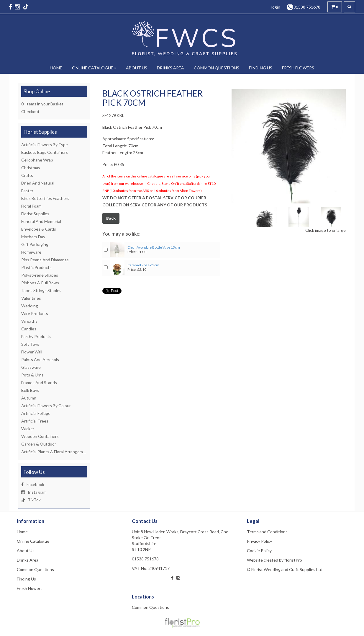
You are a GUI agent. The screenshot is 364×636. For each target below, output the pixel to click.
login (276, 7)
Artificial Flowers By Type (45, 145)
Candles (29, 329)
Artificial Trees (35, 421)
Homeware (31, 252)
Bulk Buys (30, 390)
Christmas (31, 168)
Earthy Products (36, 336)
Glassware (31, 367)
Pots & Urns (32, 375)
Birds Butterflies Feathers (45, 198)
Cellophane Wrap (37, 160)
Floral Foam (31, 206)
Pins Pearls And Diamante (45, 260)
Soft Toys (30, 344)
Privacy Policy (259, 541)
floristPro (293, 560)
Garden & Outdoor (39, 444)
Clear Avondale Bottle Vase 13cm (154, 247)
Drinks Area (170, 68)
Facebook (35, 484)
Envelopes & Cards (39, 229)
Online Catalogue (94, 68)
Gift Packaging (35, 244)
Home (56, 68)
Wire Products (35, 313)
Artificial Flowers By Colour (46, 406)
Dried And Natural (38, 183)
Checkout (30, 111)
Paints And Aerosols (40, 359)
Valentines (31, 298)
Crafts (27, 175)
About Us (137, 68)
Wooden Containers (40, 436)
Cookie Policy (259, 551)
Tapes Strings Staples (41, 290)
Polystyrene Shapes (40, 275)
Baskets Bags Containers (45, 152)
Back (111, 218)
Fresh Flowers (298, 68)
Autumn (29, 398)
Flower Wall (32, 352)
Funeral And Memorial (41, 221)
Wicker (28, 429)
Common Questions (217, 68)
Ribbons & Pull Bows (40, 283)
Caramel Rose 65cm (143, 265)
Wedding (30, 306)
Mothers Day (33, 237)
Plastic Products (36, 267)
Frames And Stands (39, 383)
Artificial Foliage (36, 413)
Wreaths (29, 321)
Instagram (37, 492)
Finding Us (261, 68)
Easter (27, 191)
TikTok (34, 500)
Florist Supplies (35, 214)
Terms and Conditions (267, 532)
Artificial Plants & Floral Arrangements (56, 452)
